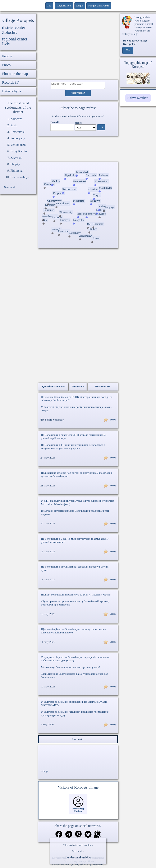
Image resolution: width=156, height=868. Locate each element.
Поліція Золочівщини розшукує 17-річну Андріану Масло (76, 596)
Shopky (15, 164)
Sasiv (14, 125)
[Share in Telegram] (69, 836)
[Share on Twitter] (88, 836)
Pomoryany (18, 138)
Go (101, 128)
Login (80, 6)
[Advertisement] (78, 47)
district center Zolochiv (14, 30)
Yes (128, 50)
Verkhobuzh (18, 145)
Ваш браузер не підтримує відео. (78, 150)
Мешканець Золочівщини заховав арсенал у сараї (71, 668)
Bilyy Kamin (19, 151)
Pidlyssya (17, 171)
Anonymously (78, 94)
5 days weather (138, 98)
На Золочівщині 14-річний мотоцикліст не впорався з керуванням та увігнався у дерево (73, 448)
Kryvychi (16, 158)
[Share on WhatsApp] (98, 836)
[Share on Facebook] (59, 836)
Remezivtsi (18, 132)
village (44, 772)
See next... (78, 851)
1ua (49, 6)
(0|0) (113, 421)
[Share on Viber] (78, 836)
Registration (64, 6)
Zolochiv (16, 119)
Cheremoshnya (20, 177)
